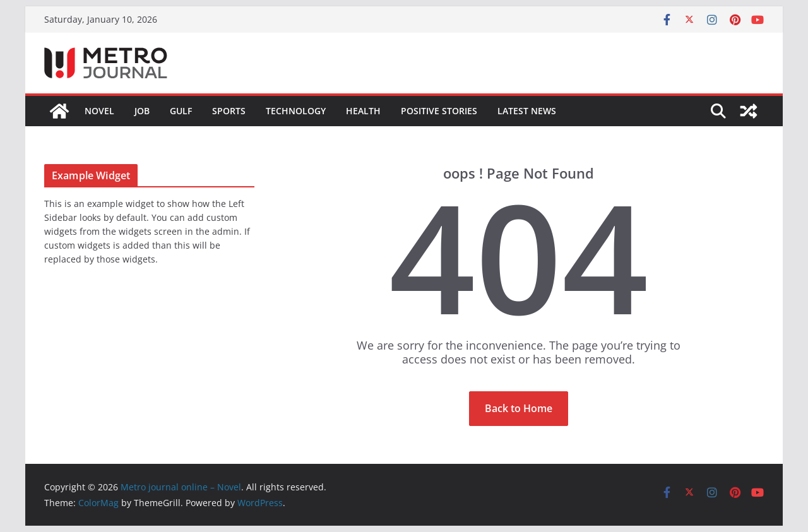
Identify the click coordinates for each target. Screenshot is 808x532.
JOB (142, 111)
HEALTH (363, 111)
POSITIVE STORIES (439, 111)
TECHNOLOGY (296, 111)
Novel (99, 111)
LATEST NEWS (527, 111)
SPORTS (229, 111)
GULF (181, 111)
